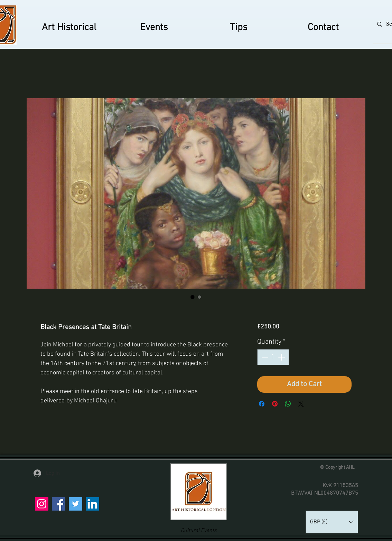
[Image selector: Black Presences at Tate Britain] (193, 297)
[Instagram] (42, 504)
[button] (332, 522)
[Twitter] (76, 504)
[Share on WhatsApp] (288, 404)
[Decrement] (264, 357)
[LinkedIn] (92, 504)
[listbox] (332, 522)
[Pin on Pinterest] (275, 404)
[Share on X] (301, 404)
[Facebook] (59, 504)
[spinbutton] (273, 357)
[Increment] (282, 357)
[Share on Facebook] (262, 404)
